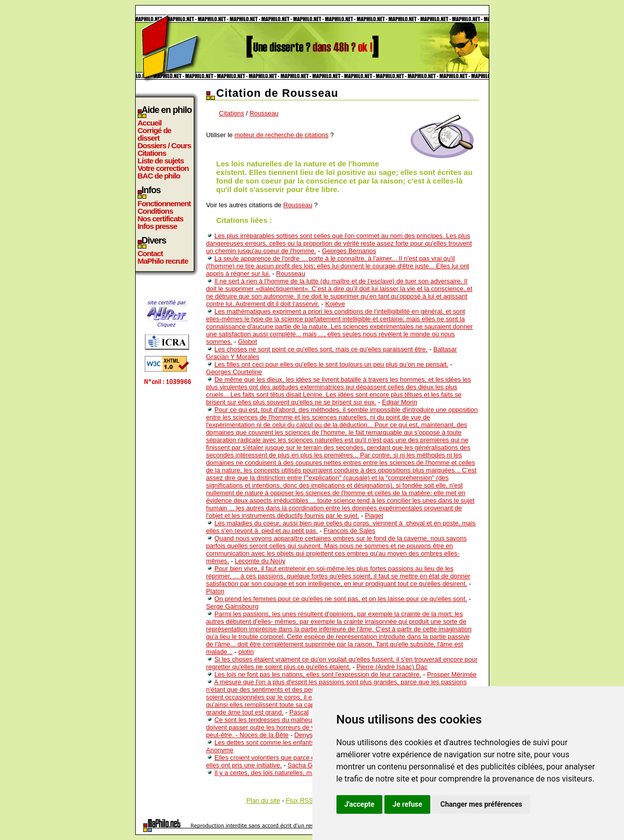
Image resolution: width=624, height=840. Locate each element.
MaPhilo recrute (163, 261)
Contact (150, 253)
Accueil (150, 123)
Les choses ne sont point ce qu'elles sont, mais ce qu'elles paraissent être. (321, 349)
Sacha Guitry (306, 765)
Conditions (155, 211)
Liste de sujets (161, 161)
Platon (215, 591)
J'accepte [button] (360, 804)
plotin (246, 652)
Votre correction (163, 168)
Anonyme (220, 750)
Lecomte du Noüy (260, 561)
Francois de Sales (349, 531)
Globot (248, 342)
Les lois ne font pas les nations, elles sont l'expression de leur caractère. (318, 674)
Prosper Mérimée (451, 674)
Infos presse (157, 226)
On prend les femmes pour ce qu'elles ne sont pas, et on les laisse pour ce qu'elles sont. (341, 599)
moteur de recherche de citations (281, 135)
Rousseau (264, 113)
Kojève (335, 304)
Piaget (374, 516)
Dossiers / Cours (164, 145)
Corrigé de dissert (155, 134)
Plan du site (264, 800)
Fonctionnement (164, 203)
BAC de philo (159, 176)
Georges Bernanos (349, 251)
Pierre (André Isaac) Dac (392, 667)
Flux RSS (300, 800)
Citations (152, 153)
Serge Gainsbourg (233, 606)
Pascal (299, 712)
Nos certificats (161, 219)
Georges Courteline (234, 372)
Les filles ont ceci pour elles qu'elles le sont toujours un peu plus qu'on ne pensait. (331, 364)
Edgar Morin (400, 402)
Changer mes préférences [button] (481, 804)
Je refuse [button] (407, 804)
